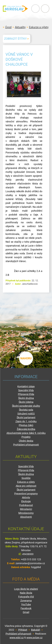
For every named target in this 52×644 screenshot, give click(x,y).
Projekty (26, 437)
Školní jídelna (26, 402)
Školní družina (26, 398)
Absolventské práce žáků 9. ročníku (26, 433)
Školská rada (26, 410)
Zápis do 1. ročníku (26, 421)
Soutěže (26, 478)
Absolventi (26, 517)
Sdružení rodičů (26, 414)
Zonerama (26, 601)
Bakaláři (36, 630)
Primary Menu (35, 9)
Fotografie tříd (26, 597)
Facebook (26, 608)
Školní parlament (26, 417)
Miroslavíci (26, 509)
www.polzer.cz (34, 638)
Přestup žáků (26, 425)
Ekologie (26, 501)
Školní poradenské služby (26, 406)
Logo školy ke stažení (26, 589)
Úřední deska (26, 441)
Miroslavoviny (26, 513)
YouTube (26, 604)
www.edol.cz (17, 638)
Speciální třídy (26, 390)
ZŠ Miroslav (15, 9)
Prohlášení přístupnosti (26, 445)
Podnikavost (26, 505)
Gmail (26, 612)
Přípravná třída (26, 394)
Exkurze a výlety (39, 27)
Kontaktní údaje (26, 386)
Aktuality (20, 27)
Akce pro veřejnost (26, 486)
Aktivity (26, 497)
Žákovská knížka (26, 429)
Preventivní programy (26, 494)
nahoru (26, 358)
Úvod (8, 27)
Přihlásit (23, 630)
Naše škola (26, 593)
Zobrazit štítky (15, 39)
